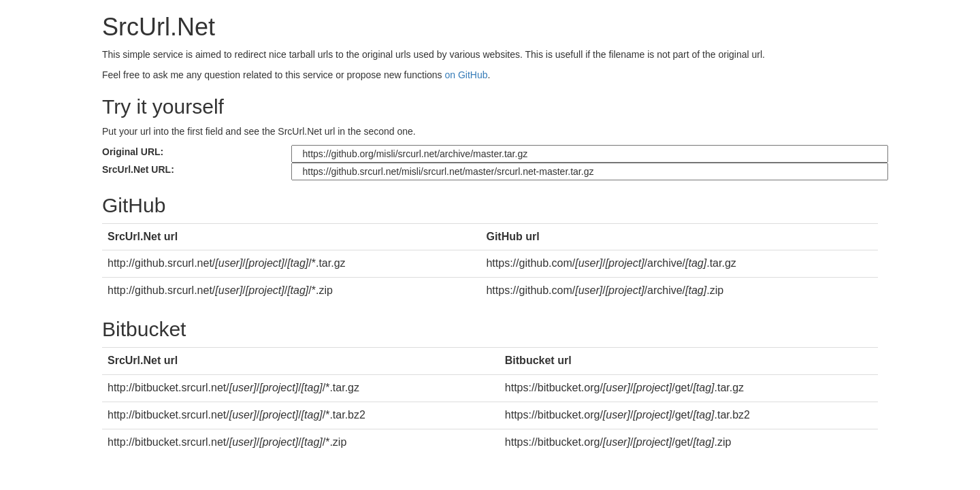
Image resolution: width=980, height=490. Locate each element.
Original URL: (133, 152)
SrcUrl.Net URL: (138, 169)
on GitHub (467, 75)
